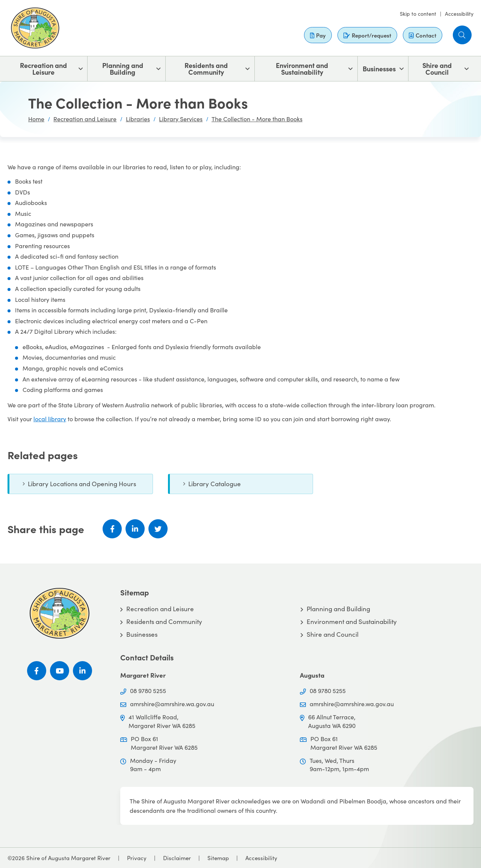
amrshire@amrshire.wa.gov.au (172, 704)
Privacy (137, 858)
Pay (318, 35)
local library (50, 419)
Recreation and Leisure (43, 69)
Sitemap (218, 858)
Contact (423, 35)
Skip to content (418, 14)
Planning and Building (123, 69)
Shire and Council (437, 69)
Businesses (379, 69)
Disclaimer (177, 858)
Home (36, 119)
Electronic (28, 321)
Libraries (138, 119)
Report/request (367, 35)
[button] (462, 35)
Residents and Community (206, 69)
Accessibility (459, 14)
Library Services (181, 119)
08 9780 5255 (148, 691)
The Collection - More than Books (257, 119)
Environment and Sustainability (302, 69)
